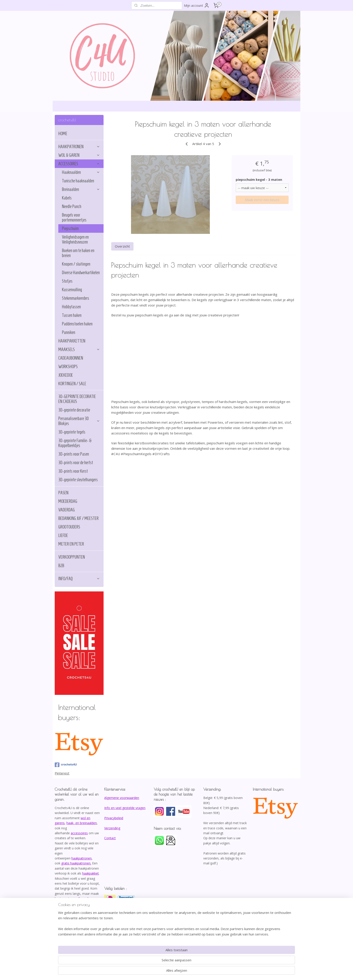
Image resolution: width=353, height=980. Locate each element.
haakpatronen (81, 858)
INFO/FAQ (79, 579)
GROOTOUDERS (69, 527)
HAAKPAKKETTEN (72, 341)
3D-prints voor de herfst (76, 463)
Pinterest (62, 773)
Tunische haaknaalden (78, 181)
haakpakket (91, 873)
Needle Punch (72, 206)
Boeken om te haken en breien (78, 253)
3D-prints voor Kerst (73, 471)
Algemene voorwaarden (122, 798)
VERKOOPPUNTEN (72, 557)
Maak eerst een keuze (262, 200)
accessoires (79, 833)
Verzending (112, 828)
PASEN (63, 493)
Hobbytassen (71, 307)
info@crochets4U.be (70, 914)
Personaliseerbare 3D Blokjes (79, 421)
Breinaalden (81, 189)
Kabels (67, 198)
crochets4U (66, 765)
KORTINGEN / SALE (72, 384)
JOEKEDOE (66, 375)
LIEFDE (63, 535)
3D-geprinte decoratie (74, 410)
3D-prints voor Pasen (74, 454)
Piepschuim (70, 228)
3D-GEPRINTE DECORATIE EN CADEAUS (77, 399)
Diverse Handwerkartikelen (81, 273)
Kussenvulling (72, 290)
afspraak (83, 898)
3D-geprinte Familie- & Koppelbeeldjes (75, 443)
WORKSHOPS (68, 367)
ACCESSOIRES (79, 164)
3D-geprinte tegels (72, 432)
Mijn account (197, 5)
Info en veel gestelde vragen (125, 808)
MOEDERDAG (68, 501)
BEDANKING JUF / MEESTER (78, 518)
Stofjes (67, 281)
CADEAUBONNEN (71, 358)
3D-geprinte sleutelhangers (78, 480)
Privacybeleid (114, 818)
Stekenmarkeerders (76, 298)
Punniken (69, 332)
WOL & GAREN (79, 155)
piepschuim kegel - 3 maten (259, 179)
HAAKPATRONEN (79, 147)
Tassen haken (72, 315)
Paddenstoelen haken (77, 324)
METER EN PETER (71, 544)
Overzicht (122, 246)
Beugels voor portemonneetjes (74, 217)
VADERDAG (67, 510)
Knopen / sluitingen (76, 264)
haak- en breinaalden (82, 823)
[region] (147, 961)
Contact (110, 838)
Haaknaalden (81, 172)
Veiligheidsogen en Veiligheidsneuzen (75, 239)
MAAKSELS (79, 349)
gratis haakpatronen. (76, 863)
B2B (61, 566)
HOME (63, 134)
